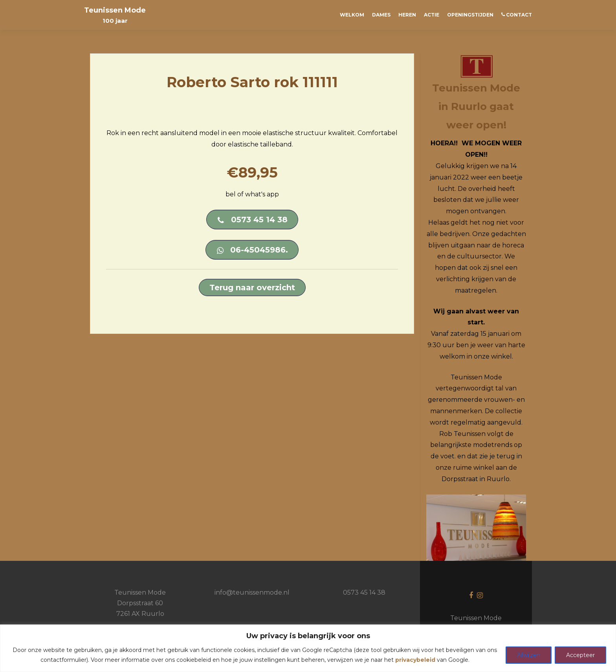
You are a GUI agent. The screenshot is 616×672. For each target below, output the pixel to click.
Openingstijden (470, 15)
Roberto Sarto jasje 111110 (137, 351)
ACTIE (432, 15)
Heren (407, 15)
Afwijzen (529, 655)
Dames (381, 15)
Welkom (352, 15)
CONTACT (517, 15)
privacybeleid (415, 660)
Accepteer (580, 655)
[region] (308, 648)
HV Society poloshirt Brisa (366, 351)
